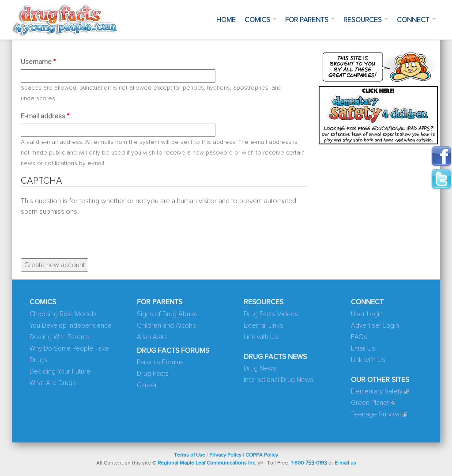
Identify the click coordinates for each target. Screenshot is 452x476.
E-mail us (345, 463)
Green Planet (370, 403)
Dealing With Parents (60, 337)
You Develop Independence (71, 326)
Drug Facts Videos (271, 314)
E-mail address (45, 116)
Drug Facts (153, 374)
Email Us (363, 349)
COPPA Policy (262, 455)
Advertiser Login (375, 326)
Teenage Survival (376, 414)
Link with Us (261, 337)
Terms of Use (190, 455)
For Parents (310, 20)
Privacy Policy (225, 455)
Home (226, 20)
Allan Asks (152, 337)
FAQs (359, 337)
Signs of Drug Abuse (167, 314)
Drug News (260, 368)
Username (38, 62)
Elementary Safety (377, 391)
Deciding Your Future (60, 372)
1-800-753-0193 (309, 463)
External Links (264, 326)
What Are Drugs (53, 383)
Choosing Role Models (63, 314)
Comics (260, 20)
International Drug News (279, 380)
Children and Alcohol (167, 326)
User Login (367, 314)
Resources (366, 20)
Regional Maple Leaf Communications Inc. (207, 463)
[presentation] (88, 234)
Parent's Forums (160, 362)
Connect (416, 20)
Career (147, 385)
